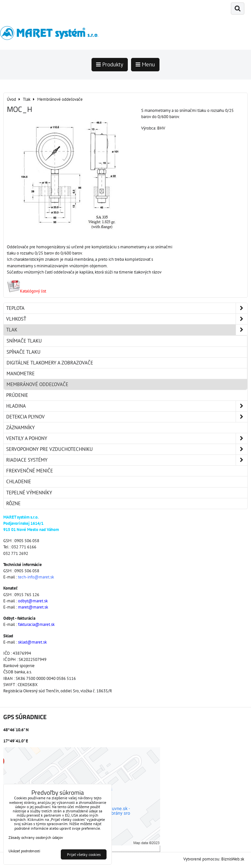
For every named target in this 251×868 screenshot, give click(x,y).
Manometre (21, 373)
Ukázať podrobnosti (24, 851)
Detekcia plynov (127, 417)
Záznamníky (20, 427)
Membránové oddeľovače (37, 384)
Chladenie (19, 481)
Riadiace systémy (127, 460)
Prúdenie (17, 395)
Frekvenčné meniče (30, 471)
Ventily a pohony (127, 438)
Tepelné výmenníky (29, 493)
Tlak (127, 330)
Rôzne (13, 503)
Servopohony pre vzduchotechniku (127, 449)
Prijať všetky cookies (84, 854)
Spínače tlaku (24, 352)
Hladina (127, 406)
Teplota (127, 308)
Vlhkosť (127, 319)
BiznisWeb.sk (233, 859)
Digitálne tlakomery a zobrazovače (50, 363)
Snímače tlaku (24, 341)
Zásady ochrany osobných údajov (36, 837)
